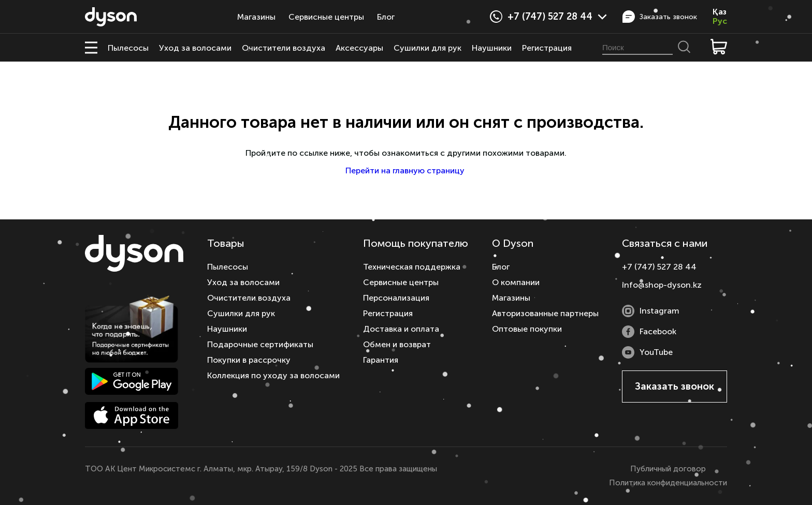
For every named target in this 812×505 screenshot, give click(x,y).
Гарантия (381, 360)
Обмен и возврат (397, 344)
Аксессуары (359, 48)
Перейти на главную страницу (406, 170)
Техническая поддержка (412, 267)
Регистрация (547, 48)
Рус (720, 21)
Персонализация (396, 298)
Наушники (492, 48)
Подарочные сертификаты (260, 344)
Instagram (651, 311)
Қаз (720, 12)
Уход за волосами (195, 48)
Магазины (256, 17)
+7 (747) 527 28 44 (557, 17)
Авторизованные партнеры (545, 313)
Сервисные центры (326, 17)
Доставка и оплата (401, 329)
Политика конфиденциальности (668, 483)
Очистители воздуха (284, 48)
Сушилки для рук (427, 48)
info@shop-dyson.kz (662, 285)
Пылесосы (128, 48)
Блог (386, 17)
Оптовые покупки (527, 329)
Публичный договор (668, 469)
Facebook (649, 332)
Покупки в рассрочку (249, 360)
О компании (516, 282)
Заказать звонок (660, 17)
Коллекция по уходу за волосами (273, 375)
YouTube (647, 352)
